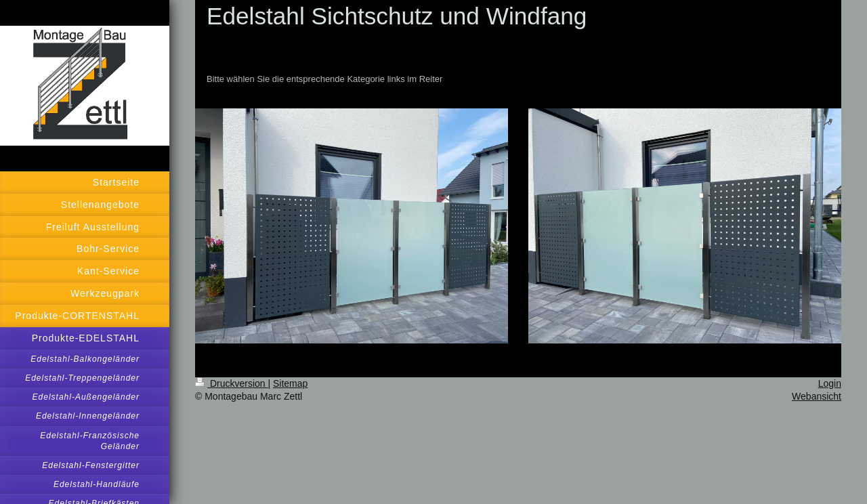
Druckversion (231, 383)
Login (830, 383)
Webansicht (817, 396)
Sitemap (290, 383)
